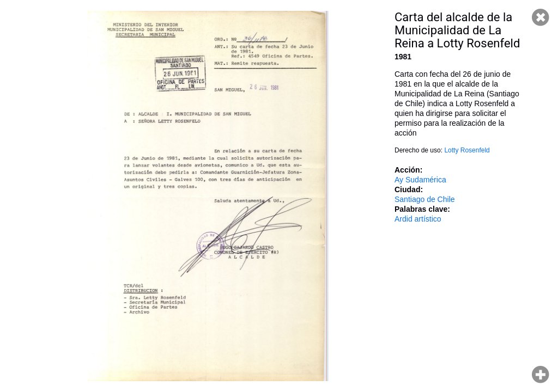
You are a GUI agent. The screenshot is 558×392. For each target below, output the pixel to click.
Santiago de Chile (425, 199)
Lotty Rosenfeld (467, 150)
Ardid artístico (418, 219)
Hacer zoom (541, 375)
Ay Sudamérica (420, 180)
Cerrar (541, 17)
